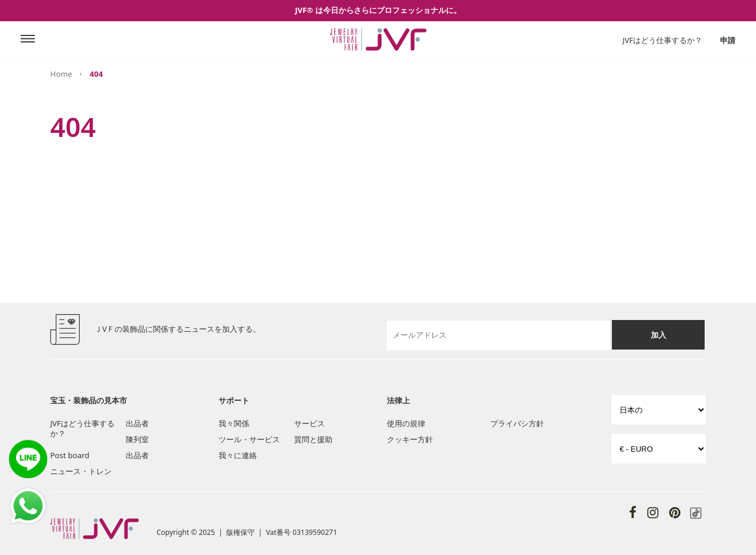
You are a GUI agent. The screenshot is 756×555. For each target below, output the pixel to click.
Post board (70, 455)
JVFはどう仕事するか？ (662, 40)
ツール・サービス (249, 439)
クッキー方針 (410, 439)
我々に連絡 (238, 455)
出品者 (137, 423)
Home (61, 74)
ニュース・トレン (81, 471)
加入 (659, 335)
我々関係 (234, 423)
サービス (309, 423)
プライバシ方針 (517, 423)
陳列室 (137, 439)
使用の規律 (406, 423)
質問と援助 (313, 439)
